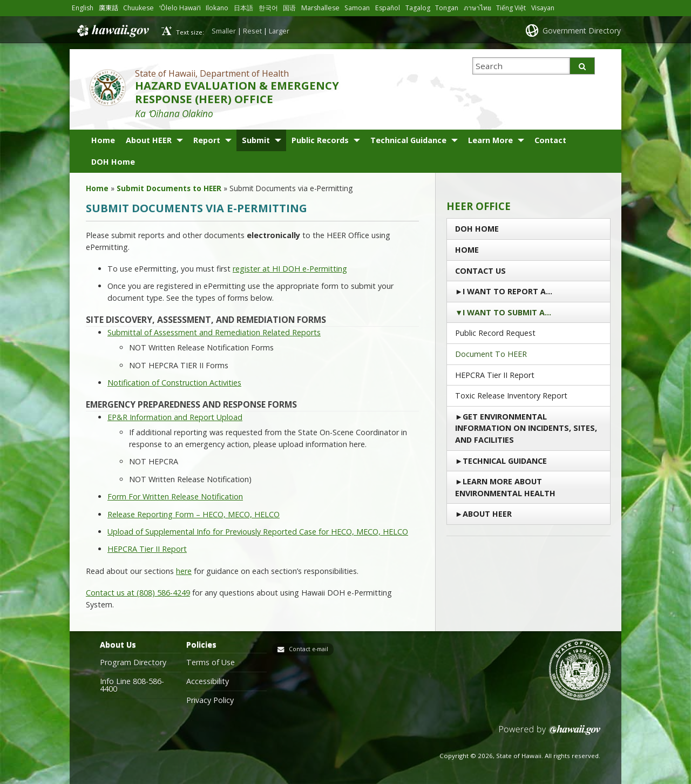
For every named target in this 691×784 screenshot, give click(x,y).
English (83, 8)
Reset (252, 31)
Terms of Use (211, 663)
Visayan (543, 8)
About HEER (149, 140)
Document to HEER (491, 354)
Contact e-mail (309, 649)
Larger (279, 31)
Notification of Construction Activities (174, 383)
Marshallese (321, 8)
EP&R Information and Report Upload (175, 417)
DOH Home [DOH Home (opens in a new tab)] (113, 162)
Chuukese (138, 8)
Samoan (358, 8)
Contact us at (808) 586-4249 (138, 593)
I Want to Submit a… (507, 312)
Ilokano (218, 8)
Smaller (224, 31)
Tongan (447, 8)
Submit (256, 140)
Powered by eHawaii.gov (550, 734)
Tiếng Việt (512, 8)
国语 (290, 8)
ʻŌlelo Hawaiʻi (180, 8)
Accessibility (208, 681)
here (184, 571)
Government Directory (582, 31)
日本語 (244, 8)
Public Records (320, 140)
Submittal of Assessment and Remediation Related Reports (214, 332)
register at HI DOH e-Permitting (290, 269)
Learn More (490, 140)
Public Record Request (495, 333)
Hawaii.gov (112, 31)
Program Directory (133, 663)
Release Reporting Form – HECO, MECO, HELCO (194, 514)
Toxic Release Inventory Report (511, 396)
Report (207, 140)
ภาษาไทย (478, 8)
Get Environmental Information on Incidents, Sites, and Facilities (526, 428)
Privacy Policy (210, 700)
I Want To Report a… (507, 291)
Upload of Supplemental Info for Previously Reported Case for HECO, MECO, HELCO (258, 532)
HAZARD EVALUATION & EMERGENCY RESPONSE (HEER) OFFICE (237, 92)
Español (388, 8)
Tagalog (418, 8)
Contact (550, 140)
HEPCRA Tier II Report (147, 549)
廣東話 (109, 8)
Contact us (480, 271)
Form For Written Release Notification (175, 496)
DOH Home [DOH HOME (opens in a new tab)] (477, 229)
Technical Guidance (408, 140)
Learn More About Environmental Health (505, 487)
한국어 (269, 8)
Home (103, 140)
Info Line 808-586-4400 (132, 685)
